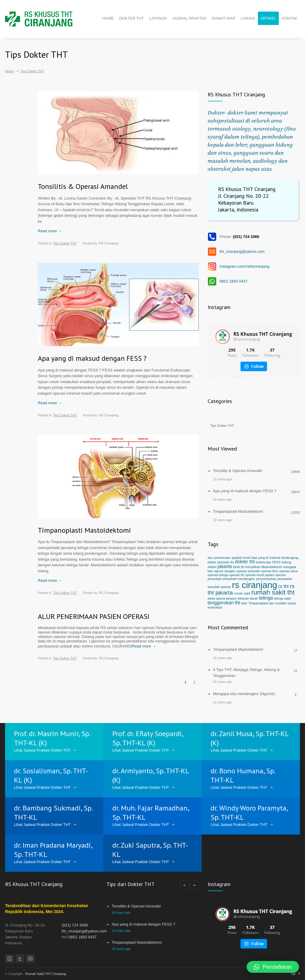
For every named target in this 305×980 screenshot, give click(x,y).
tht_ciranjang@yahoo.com (242, 251)
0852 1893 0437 (234, 281)
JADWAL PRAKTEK (189, 18)
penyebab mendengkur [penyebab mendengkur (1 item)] (239, 579)
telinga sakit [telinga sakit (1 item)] (282, 598)
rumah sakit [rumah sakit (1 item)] (242, 593)
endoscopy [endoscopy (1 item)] (264, 562)
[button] (273, 967)
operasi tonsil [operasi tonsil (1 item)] (255, 575)
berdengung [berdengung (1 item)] (290, 558)
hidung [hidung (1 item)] (286, 562)
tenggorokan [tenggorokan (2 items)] (221, 603)
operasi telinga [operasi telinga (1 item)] (218, 575)
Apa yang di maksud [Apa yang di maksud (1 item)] (266, 558)
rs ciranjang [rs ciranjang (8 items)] (255, 585)
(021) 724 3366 (75, 925)
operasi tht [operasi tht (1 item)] (237, 575)
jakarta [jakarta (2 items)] (225, 566)
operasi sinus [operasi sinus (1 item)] (288, 571)
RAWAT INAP (224, 18)
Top (293, 974)
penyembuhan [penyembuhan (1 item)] (266, 579)
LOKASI (248, 18)
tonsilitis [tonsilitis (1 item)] (281, 603)
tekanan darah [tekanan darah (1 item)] (248, 598)
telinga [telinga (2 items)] (266, 598)
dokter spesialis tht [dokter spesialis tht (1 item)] (221, 562)
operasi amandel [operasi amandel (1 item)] (248, 571)
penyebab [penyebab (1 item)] (215, 579)
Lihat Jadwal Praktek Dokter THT (42, 750)
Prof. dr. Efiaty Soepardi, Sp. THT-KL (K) (148, 738)
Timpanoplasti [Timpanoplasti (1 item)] (258, 603)
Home (9, 71)
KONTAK (290, 18)
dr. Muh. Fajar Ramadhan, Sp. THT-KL (151, 813)
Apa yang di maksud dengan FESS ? (92, 358)
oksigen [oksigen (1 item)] (230, 571)
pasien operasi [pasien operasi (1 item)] (275, 575)
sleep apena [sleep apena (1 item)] (216, 598)
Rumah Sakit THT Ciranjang (46, 974)
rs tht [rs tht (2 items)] (283, 586)
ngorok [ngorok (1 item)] (218, 571)
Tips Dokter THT (65, 243)
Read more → (50, 231)
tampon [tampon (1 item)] (231, 598)
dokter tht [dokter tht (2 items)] (245, 562)
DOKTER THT (132, 18)
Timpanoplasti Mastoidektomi (84, 530)
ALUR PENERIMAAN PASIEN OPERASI (94, 616)
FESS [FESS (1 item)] (276, 562)
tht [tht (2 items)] (238, 603)
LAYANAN (158, 18)
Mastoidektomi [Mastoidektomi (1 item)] (271, 567)
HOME (108, 18)
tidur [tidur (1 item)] (244, 603)
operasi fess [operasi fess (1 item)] (269, 571)
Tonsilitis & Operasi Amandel (83, 186)
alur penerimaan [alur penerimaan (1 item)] (219, 558)
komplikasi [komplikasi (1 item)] (253, 567)
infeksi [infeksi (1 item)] (212, 567)
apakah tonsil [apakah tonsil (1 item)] (241, 558)
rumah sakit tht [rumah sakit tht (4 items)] (273, 592)
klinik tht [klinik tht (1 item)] (239, 567)
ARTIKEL (268, 18)
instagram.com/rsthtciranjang (244, 266)
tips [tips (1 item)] (272, 603)
